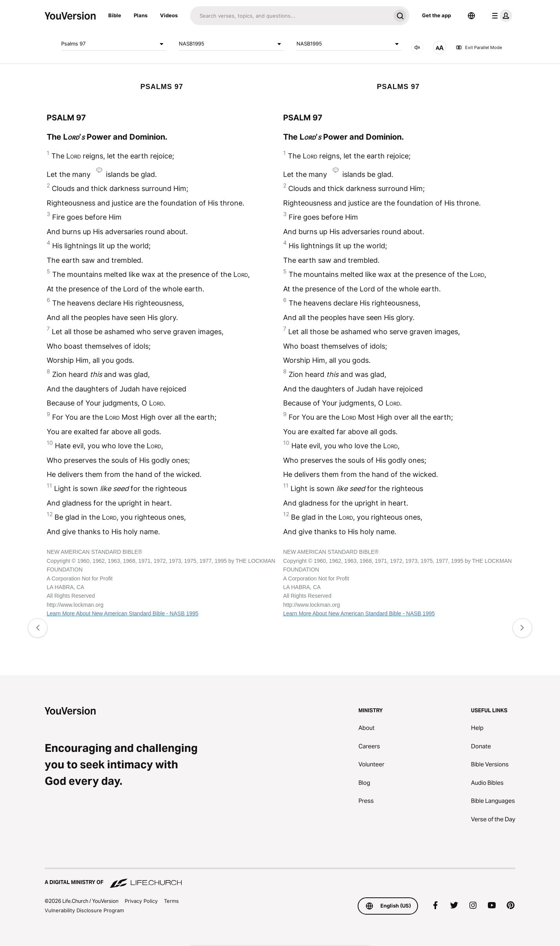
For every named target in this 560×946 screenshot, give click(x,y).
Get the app (436, 15)
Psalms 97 (114, 44)
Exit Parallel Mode (479, 47)
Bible (115, 15)
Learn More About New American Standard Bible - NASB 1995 (123, 613)
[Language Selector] (471, 16)
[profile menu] (500, 16)
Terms (171, 901)
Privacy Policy (141, 901)
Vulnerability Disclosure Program (84, 910)
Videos (169, 15)
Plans (141, 15)
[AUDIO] (417, 47)
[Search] (290, 16)
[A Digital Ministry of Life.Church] (280, 879)
